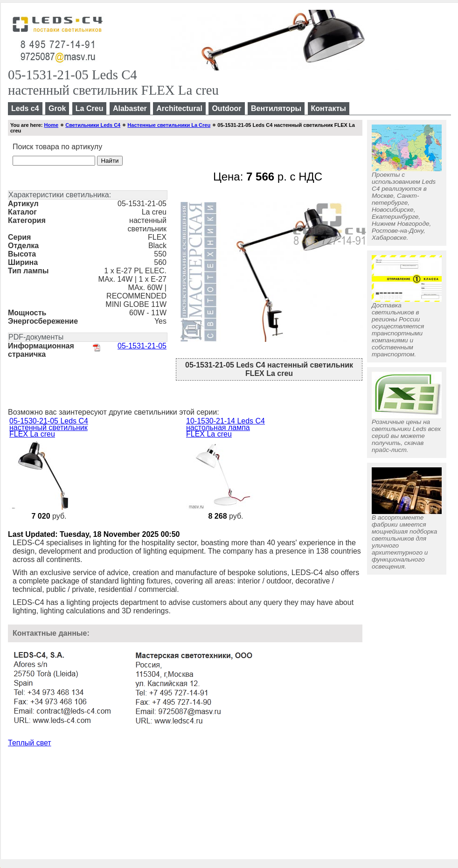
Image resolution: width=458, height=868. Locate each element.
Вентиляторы (276, 108)
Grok (57, 108)
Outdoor (226, 108)
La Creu (90, 108)
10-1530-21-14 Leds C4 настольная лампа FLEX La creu (226, 427)
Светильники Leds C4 (93, 125)
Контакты (329, 108)
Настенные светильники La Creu (169, 125)
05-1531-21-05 (142, 346)
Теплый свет (30, 743)
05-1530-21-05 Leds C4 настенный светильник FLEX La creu (49, 427)
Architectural (179, 108)
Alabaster (130, 108)
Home (52, 125)
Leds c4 (25, 108)
